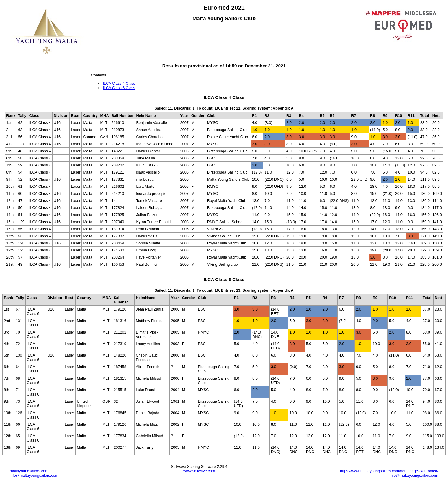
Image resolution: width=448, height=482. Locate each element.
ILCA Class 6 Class (119, 88)
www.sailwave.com (199, 471)
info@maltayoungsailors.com (34, 475)
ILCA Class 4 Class (119, 83)
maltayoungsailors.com (29, 471)
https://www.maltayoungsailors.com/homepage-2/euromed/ (389, 471)
